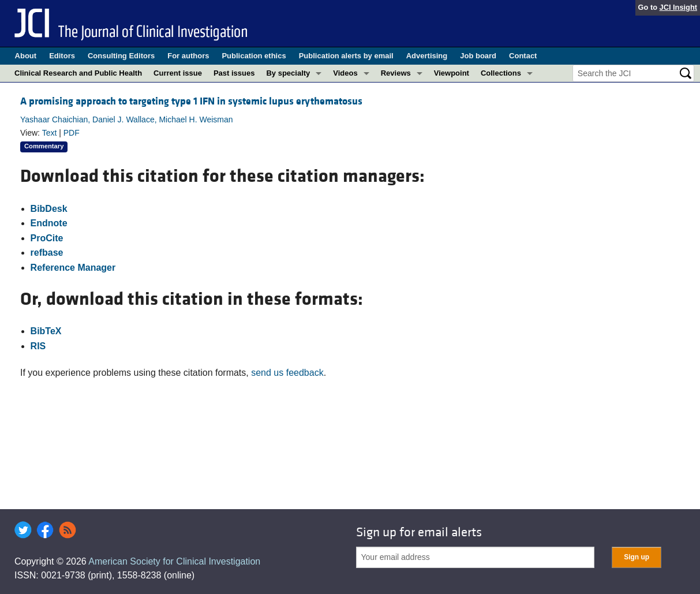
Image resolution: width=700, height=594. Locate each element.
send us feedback (287, 373)
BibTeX (46, 331)
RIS (38, 346)
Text (50, 133)
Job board (478, 56)
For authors (188, 56)
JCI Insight (678, 7)
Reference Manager (73, 268)
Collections (501, 73)
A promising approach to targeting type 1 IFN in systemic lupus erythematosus (191, 101)
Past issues (234, 73)
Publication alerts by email (346, 56)
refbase (47, 253)
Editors (62, 56)
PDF (72, 133)
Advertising (427, 56)
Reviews (396, 73)
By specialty (288, 73)
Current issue (178, 73)
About (26, 56)
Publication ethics (254, 56)
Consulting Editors (121, 56)
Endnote (49, 223)
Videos (345, 73)
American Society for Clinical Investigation (174, 561)
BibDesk (49, 209)
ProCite (47, 238)
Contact (523, 56)
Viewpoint (452, 73)
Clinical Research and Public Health (78, 73)
